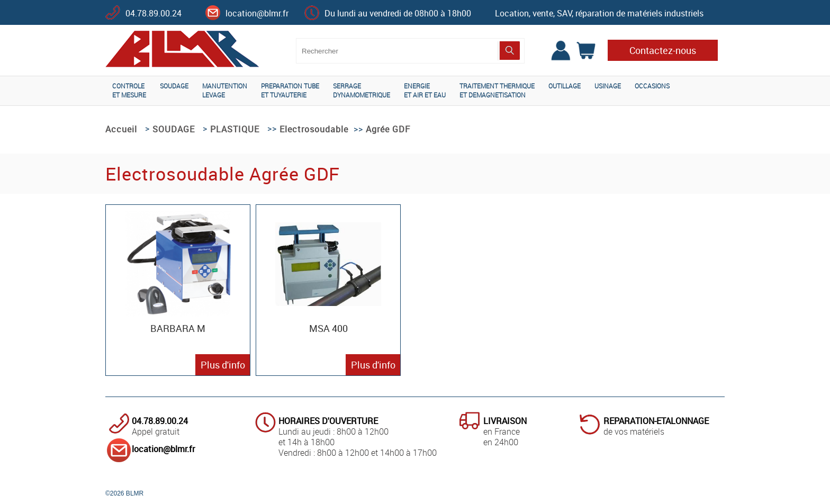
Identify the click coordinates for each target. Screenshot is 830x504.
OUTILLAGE (565, 86)
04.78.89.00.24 (154, 13)
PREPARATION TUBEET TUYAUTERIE (290, 90)
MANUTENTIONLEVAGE (225, 90)
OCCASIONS (652, 86)
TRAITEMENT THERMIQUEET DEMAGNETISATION (497, 90)
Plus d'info (223, 365)
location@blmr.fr (257, 13)
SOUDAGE (174, 86)
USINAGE (608, 86)
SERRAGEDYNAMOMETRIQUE (362, 90)
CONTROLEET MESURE (129, 90)
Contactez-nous (663, 50)
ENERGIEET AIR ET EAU (425, 90)
